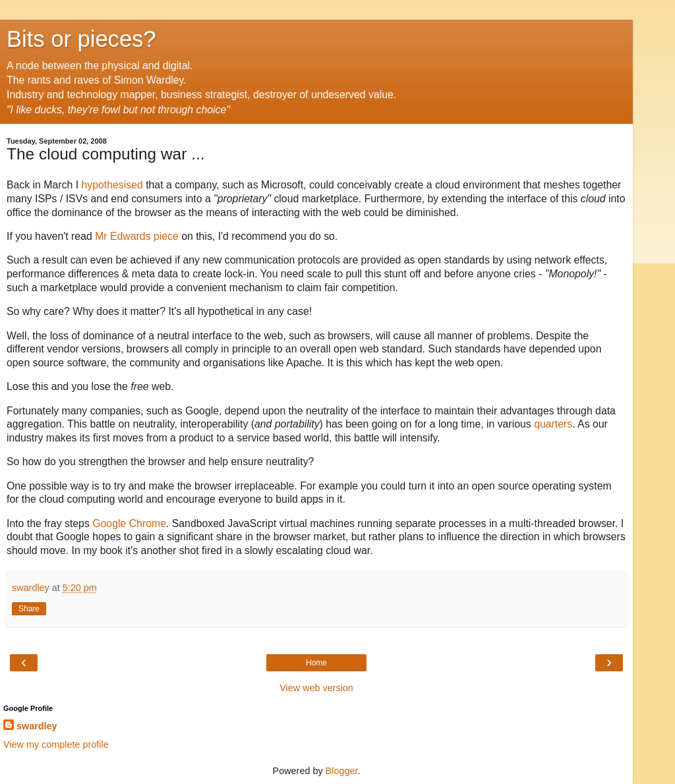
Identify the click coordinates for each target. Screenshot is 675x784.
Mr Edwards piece (137, 236)
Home (316, 663)
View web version (316, 688)
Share (29, 609)
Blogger (342, 771)
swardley (37, 726)
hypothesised (112, 185)
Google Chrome (129, 523)
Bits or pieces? (81, 39)
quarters (553, 424)
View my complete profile (56, 744)
